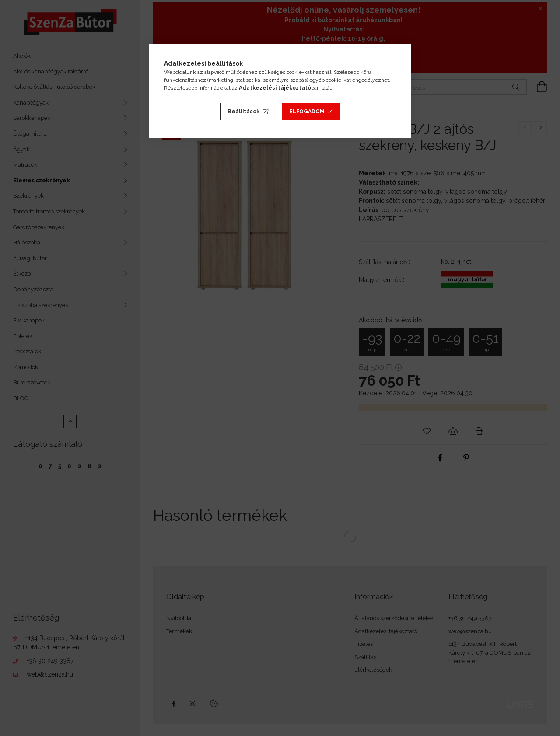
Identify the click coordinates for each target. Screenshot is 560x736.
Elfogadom (307, 112)
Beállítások (243, 112)
